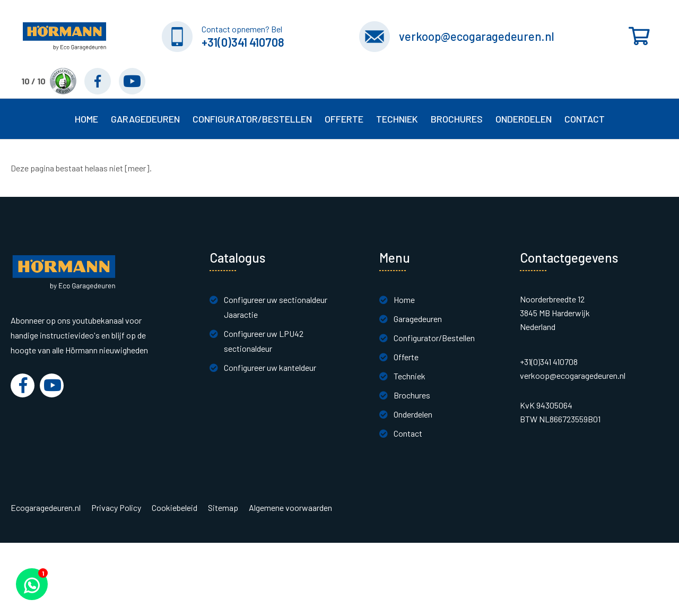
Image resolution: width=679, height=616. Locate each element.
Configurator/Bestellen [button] (252, 119)
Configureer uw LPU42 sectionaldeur (264, 341)
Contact (408, 433)
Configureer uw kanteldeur (270, 367)
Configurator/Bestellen (434, 338)
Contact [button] (585, 119)
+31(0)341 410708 (243, 42)
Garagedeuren (418, 319)
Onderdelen (524, 119)
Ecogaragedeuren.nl (46, 508)
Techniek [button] (397, 119)
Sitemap (223, 508)
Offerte (406, 357)
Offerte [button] (344, 119)
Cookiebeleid (175, 508)
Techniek (410, 376)
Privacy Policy (116, 508)
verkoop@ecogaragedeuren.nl (477, 36)
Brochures (457, 119)
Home (86, 119)
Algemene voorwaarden (290, 508)
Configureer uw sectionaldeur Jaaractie (276, 307)
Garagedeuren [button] (145, 119)
